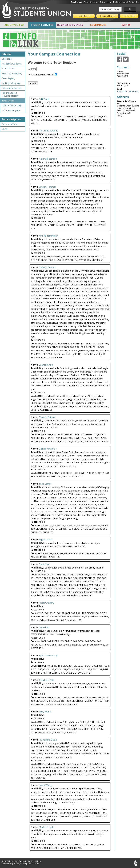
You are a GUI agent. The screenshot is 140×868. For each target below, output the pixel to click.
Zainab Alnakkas (48, 449)
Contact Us (133, 2)
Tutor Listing (106, 2)
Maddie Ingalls (47, 827)
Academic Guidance (12, 64)
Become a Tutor (10, 124)
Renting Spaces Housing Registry (10, 94)
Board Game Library (12, 73)
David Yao (44, 564)
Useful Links (129, 16)
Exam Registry (9, 78)
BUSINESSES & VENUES (70, 25)
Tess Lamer (45, 484)
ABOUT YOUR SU (14, 25)
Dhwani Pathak (47, 417)
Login (5, 129)
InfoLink (7, 54)
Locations (7, 59)
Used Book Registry (12, 106)
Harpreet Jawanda (49, 131)
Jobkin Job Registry (11, 83)
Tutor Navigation (11, 119)
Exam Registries (91, 2)
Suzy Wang (45, 712)
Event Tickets (8, 69)
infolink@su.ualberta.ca (128, 91)
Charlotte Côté (47, 680)
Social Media (33, 864)
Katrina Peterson (48, 159)
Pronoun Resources (12, 88)
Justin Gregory (47, 603)
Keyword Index (107, 16)
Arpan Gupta (46, 540)
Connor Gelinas (47, 267)
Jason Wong (45, 785)
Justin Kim (44, 627)
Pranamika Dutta (48, 740)
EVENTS (126, 25)
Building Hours (120, 2)
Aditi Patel (44, 99)
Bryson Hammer (47, 187)
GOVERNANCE (98, 25)
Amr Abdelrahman (49, 236)
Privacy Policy (20, 864)
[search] (110, 9)
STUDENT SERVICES (42, 25)
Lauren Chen (46, 365)
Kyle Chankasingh (49, 655)
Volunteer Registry (11, 110)
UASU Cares (84, 16)
